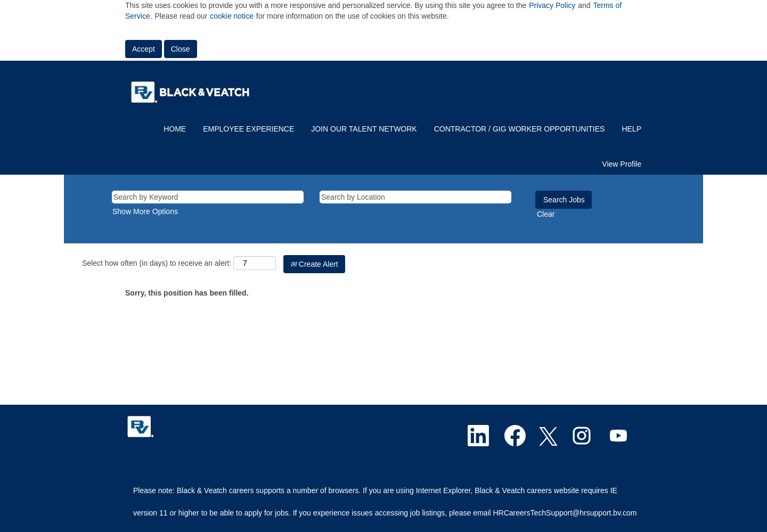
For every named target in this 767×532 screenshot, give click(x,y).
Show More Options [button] (145, 211)
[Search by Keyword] (208, 197)
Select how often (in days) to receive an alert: (157, 263)
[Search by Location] (415, 197)
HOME (175, 129)
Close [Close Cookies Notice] (181, 49)
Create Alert (314, 264)
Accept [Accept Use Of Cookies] (144, 49)
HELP (631, 129)
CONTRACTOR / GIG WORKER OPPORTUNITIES (520, 129)
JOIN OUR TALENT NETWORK (364, 129)
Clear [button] (546, 214)
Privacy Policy (552, 5)
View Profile (622, 164)
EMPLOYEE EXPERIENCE (248, 129)
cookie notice (232, 16)
